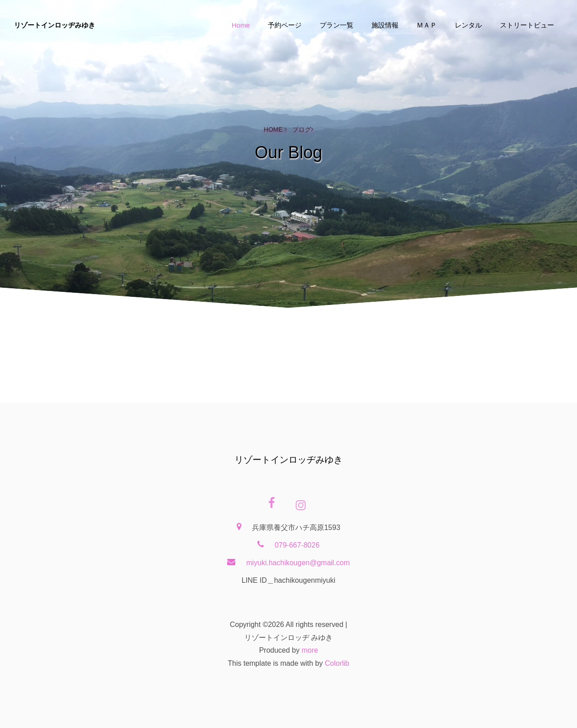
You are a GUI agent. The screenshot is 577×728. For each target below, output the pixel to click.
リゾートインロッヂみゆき (55, 25)
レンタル (468, 25)
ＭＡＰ (427, 25)
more (310, 650)
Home (241, 25)
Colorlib (337, 663)
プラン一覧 (337, 25)
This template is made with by (276, 663)
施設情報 (385, 25)
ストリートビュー (527, 25)
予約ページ (285, 25)
